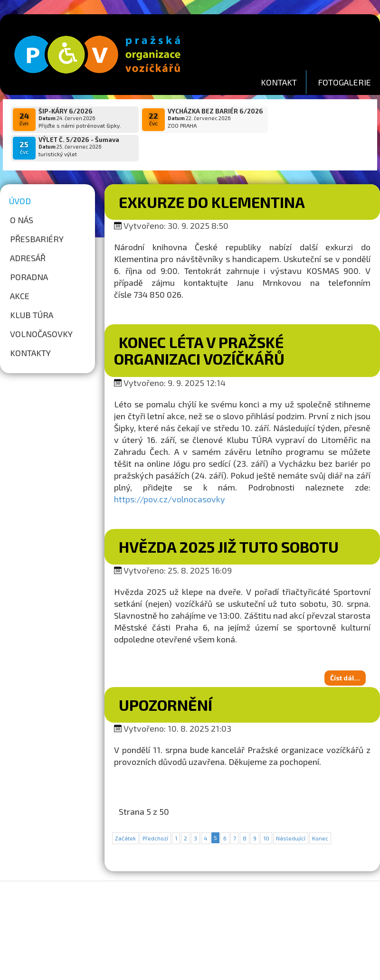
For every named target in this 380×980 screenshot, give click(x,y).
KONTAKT (279, 82)
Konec (320, 813)
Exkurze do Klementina (212, 177)
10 (266, 813)
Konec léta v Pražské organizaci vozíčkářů (199, 325)
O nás (22, 195)
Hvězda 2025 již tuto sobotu (229, 522)
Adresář (28, 233)
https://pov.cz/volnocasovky (170, 474)
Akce (20, 271)
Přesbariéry (37, 214)
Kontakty (30, 328)
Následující (291, 813)
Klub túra (32, 290)
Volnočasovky (41, 309)
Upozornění (166, 680)
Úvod (20, 176)
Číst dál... (345, 653)
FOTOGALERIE (344, 82)
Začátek (125, 813)
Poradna (29, 252)
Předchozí (155, 813)
